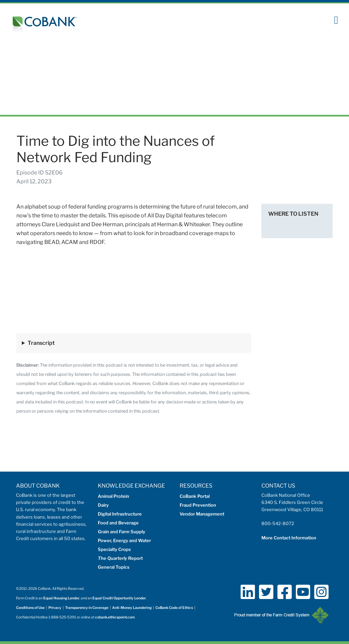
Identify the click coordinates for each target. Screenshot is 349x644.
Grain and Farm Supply (122, 532)
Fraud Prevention (198, 505)
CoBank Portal (195, 496)
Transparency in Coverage (87, 608)
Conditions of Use (30, 608)
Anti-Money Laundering (132, 608)
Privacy (55, 608)
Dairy (103, 505)
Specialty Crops (114, 549)
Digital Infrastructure (120, 514)
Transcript (41, 343)
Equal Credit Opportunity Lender (119, 598)
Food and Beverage (118, 523)
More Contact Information (289, 538)
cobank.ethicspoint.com (115, 617)
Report (120, 558)
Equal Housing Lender (61, 598)
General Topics (114, 567)
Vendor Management (202, 514)
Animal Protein (113, 496)
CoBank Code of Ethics (174, 608)
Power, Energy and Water (124, 540)
